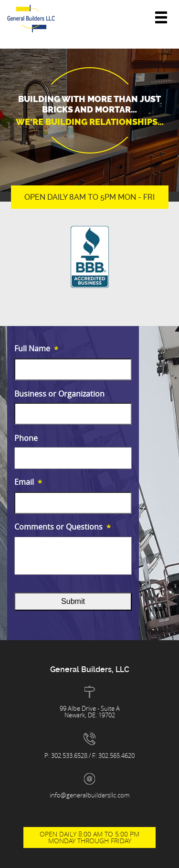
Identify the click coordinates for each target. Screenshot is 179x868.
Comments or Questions (63, 527)
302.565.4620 (116, 756)
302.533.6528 (70, 756)
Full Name (36, 349)
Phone (26, 438)
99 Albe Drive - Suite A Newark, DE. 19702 (90, 712)
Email (28, 483)
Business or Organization (59, 394)
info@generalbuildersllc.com (89, 795)
